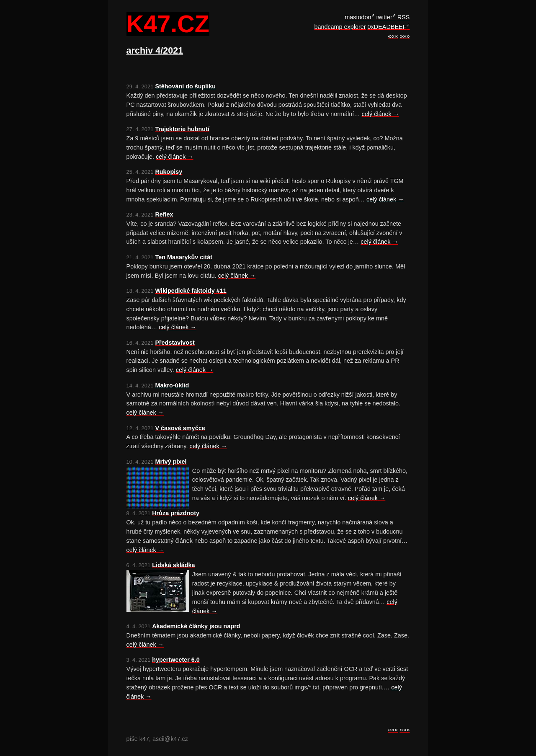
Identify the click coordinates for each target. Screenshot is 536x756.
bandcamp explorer (340, 27)
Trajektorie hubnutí (182, 129)
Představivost (175, 343)
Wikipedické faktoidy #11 (191, 291)
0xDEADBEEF (387, 27)
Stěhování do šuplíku (185, 86)
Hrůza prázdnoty (176, 513)
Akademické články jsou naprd (196, 626)
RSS (404, 17)
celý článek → (381, 114)
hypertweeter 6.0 (176, 660)
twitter (384, 17)
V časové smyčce (180, 428)
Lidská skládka (173, 565)
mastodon (358, 17)
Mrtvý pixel (171, 462)
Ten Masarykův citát (184, 257)
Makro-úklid (172, 385)
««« (393, 36)
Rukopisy (169, 172)
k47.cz (168, 24)
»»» (405, 36)
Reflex (164, 214)
